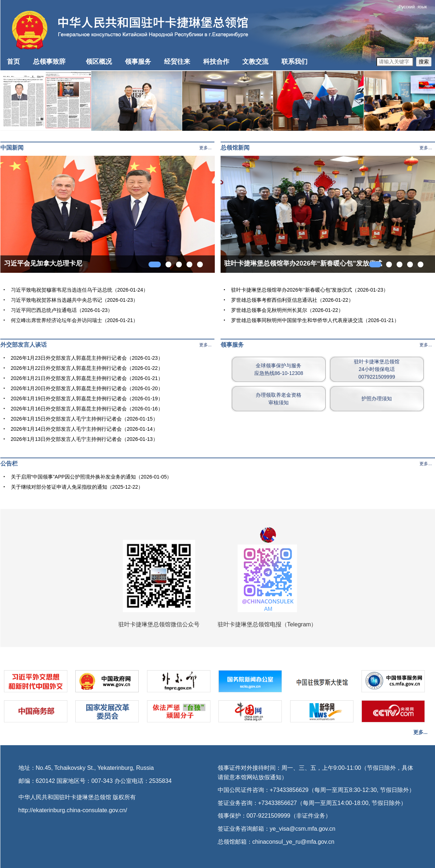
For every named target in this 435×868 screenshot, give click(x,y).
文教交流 (255, 62)
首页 (13, 62)
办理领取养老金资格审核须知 (279, 399)
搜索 (424, 62)
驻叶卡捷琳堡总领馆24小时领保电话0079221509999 (377, 369)
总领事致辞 (49, 62)
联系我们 (294, 62)
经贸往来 (177, 62)
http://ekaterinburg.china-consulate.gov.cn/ (73, 810)
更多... (205, 148)
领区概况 (99, 62)
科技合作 (216, 62)
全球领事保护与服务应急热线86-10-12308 (279, 369)
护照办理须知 (377, 398)
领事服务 (138, 62)
